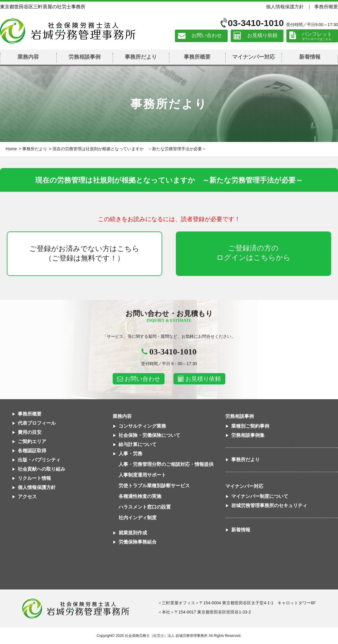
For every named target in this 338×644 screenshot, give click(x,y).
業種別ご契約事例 (250, 426)
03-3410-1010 (256, 23)
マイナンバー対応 (253, 57)
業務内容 (28, 57)
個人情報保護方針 (285, 7)
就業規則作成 (133, 533)
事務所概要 (326, 7)
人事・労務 (130, 454)
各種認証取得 (32, 451)
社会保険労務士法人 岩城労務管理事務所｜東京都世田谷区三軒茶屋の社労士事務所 (68, 31)
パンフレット (317, 34)
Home (11, 149)
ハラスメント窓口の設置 (145, 507)
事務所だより (141, 57)
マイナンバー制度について (260, 496)
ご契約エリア (32, 441)
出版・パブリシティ (39, 460)
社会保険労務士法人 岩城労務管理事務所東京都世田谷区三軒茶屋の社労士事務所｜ (76, 608)
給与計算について (138, 444)
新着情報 (310, 57)
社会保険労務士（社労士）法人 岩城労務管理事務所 (166, 636)
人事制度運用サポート (142, 475)
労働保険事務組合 (138, 542)
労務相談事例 (84, 57)
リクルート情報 (34, 478)
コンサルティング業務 (142, 426)
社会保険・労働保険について (149, 435)
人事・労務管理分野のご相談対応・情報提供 (166, 464)
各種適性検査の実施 (140, 496)
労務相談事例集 (248, 435)
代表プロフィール (37, 423)
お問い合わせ (207, 36)
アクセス (27, 497)
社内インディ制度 (138, 518)
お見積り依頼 (262, 36)
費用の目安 (30, 432)
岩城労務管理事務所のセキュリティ (269, 505)
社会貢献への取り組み (42, 469)
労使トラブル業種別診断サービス (154, 486)
